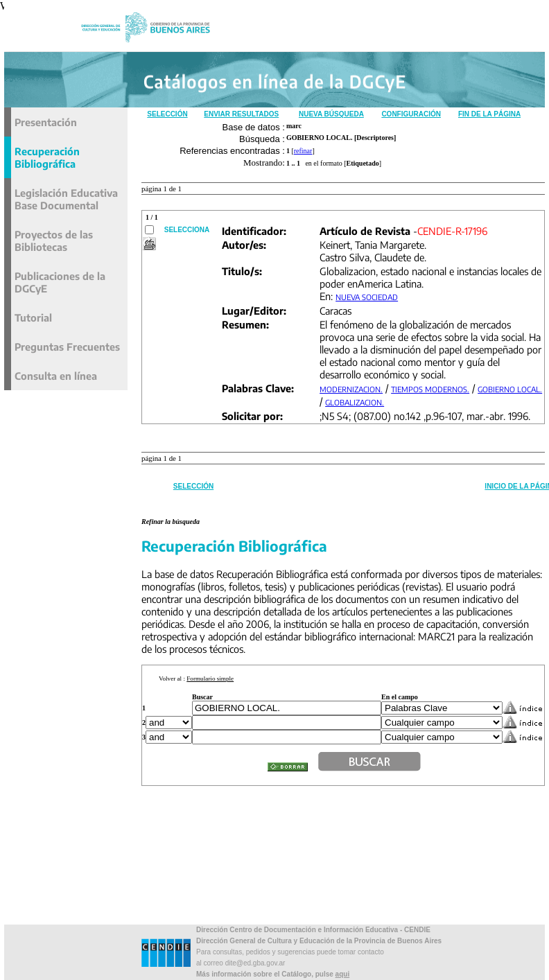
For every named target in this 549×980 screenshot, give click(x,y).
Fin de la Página (489, 114)
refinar (303, 151)
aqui (343, 974)
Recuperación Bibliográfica (47, 157)
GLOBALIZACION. (355, 402)
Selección (167, 114)
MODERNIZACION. (351, 389)
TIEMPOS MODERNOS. (430, 389)
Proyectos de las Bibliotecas (54, 240)
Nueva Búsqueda (331, 114)
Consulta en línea (56, 376)
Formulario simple (210, 679)
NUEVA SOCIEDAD (367, 297)
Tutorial (33, 317)
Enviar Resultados (241, 114)
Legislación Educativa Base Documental (66, 199)
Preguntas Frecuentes (67, 347)
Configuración (411, 114)
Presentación (46, 122)
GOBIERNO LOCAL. (510, 389)
